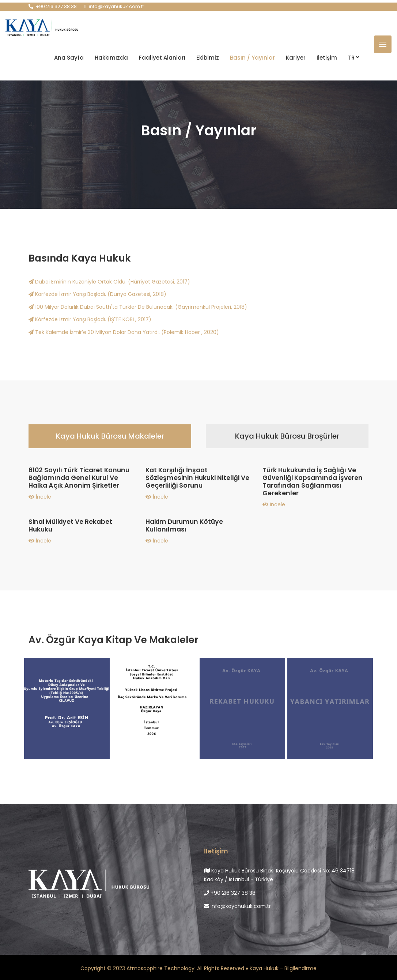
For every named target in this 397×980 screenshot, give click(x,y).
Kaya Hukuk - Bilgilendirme (283, 968)
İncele (40, 497)
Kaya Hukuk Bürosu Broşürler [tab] (287, 436)
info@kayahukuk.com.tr (237, 906)
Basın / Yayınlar (252, 57)
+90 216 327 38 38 (230, 893)
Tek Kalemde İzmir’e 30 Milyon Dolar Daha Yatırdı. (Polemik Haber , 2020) (124, 332)
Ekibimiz (208, 57)
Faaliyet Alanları (162, 57)
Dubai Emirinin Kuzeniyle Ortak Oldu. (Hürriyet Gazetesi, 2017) (109, 282)
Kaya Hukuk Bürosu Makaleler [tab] (110, 436)
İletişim (327, 57)
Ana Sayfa (69, 57)
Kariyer (296, 57)
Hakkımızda (111, 57)
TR (353, 57)
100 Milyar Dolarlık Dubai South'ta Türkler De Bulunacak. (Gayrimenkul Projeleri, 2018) (138, 307)
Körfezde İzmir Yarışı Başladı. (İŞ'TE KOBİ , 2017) (90, 319)
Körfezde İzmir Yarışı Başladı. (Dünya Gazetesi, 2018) (97, 294)
